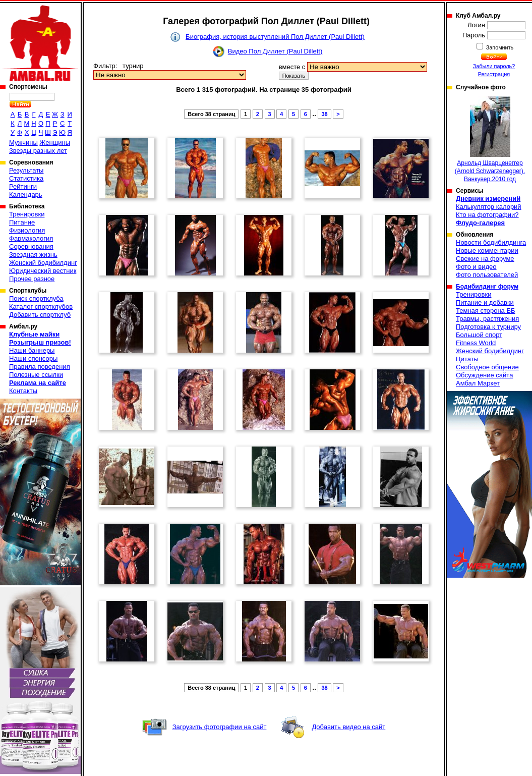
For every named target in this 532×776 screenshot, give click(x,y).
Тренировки (27, 214)
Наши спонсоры (33, 358)
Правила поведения (40, 367)
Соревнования (31, 246)
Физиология (27, 230)
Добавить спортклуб (40, 315)
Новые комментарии (487, 251)
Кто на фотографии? (487, 215)
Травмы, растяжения (487, 319)
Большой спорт (479, 335)
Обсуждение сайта (484, 375)
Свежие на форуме (485, 259)
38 (324, 114)
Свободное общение (487, 367)
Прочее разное (32, 279)
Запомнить (499, 47)
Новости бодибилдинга (491, 242)
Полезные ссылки (36, 375)
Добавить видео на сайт (348, 727)
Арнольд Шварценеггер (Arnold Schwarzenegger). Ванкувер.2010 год (490, 140)
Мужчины (23, 143)
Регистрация (494, 74)
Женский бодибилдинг (43, 263)
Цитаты (467, 359)
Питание (22, 222)
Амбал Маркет (478, 383)
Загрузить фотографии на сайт (220, 727)
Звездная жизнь (33, 255)
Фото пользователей (487, 275)
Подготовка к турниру (488, 327)
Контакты (23, 391)
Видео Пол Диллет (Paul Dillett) (275, 51)
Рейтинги (23, 186)
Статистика (26, 178)
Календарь (26, 195)
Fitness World (476, 343)
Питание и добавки (485, 302)
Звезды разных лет (38, 151)
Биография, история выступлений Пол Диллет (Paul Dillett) (275, 37)
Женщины (55, 143)
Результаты (26, 170)
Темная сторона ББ (486, 311)
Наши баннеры (32, 350)
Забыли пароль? (494, 66)
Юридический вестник (43, 271)
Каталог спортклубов (41, 307)
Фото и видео (476, 267)
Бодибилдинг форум (487, 287)
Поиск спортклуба (36, 298)
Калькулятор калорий (489, 207)
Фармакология (31, 238)
